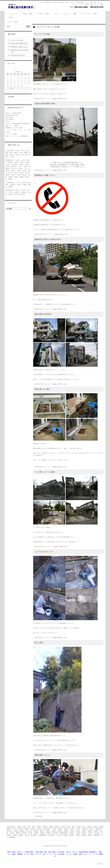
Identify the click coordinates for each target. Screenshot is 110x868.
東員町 (84, 835)
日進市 (16, 831)
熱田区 (57, 827)
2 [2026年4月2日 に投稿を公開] (22, 76)
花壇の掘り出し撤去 (42, 389)
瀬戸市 (91, 829)
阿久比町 (55, 833)
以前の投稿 (38, 816)
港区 (69, 827)
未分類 (55, 99)
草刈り (11, 17)
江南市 (66, 829)
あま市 (15, 829)
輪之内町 (34, 835)
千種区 (19, 827)
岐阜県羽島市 (64, 833)
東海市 (36, 831)
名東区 (89, 827)
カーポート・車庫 (43, 14)
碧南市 (90, 831)
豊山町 (24, 833)
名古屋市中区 (11, 827)
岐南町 (21, 835)
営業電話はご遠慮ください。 (46, 175)
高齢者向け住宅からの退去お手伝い (48, 239)
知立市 (54, 831)
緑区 (84, 827)
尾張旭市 (98, 829)
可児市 (90, 833)
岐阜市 (72, 833)
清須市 (33, 829)
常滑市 (72, 831)
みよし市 (29, 831)
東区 (24, 827)
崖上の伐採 (39, 643)
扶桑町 (36, 833)
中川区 (63, 827)
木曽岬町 (96, 835)
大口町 (30, 833)
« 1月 (11, 88)
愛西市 (27, 829)
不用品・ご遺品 (27, 14)
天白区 (95, 827)
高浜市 (84, 831)
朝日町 (71, 835)
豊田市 (22, 831)
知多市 (66, 831)
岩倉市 (60, 829)
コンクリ (56, 14)
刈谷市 (60, 831)
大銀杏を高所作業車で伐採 (45, 104)
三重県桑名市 (42, 835)
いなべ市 (59, 835)
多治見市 (97, 833)
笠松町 (15, 835)
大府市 (48, 831)
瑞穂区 (51, 827)
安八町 (27, 835)
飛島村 (18, 833)
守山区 (78, 827)
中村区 (39, 827)
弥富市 (21, 829)
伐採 (95, 14)
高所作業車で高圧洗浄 (43, 314)
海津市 (84, 833)
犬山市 (72, 829)
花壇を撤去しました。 (43, 755)
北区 (29, 827)
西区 (34, 827)
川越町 (78, 835)
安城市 (96, 831)
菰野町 (90, 835)
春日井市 (85, 829)
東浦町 (48, 833)
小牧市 (78, 829)
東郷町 (42, 833)
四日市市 (51, 835)
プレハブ (66, 14)
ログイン (101, 863)
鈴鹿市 (65, 835)
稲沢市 (39, 829)
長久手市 (9, 831)
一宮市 (54, 829)
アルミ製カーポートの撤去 (45, 472)
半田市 (78, 831)
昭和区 (45, 827)
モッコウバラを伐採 (42, 34)
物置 (75, 14)
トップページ (13, 14)
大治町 (12, 833)
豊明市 (42, 831)
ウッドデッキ (85, 14)
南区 (73, 827)
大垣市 (78, 833)
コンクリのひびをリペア (44, 552)
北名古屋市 (46, 829)
